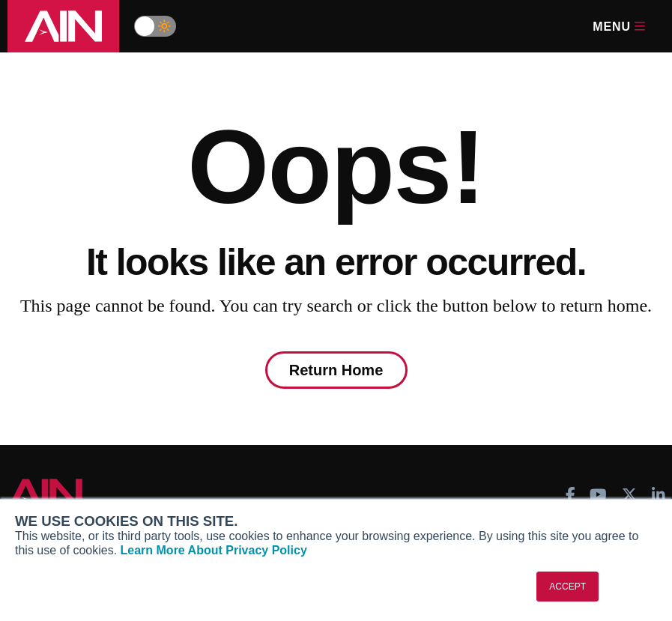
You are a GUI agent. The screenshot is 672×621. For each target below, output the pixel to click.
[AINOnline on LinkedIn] (659, 494)
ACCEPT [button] (567, 587)
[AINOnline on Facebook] (570, 494)
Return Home (336, 370)
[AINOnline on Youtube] (598, 494)
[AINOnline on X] (629, 494)
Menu (619, 27)
